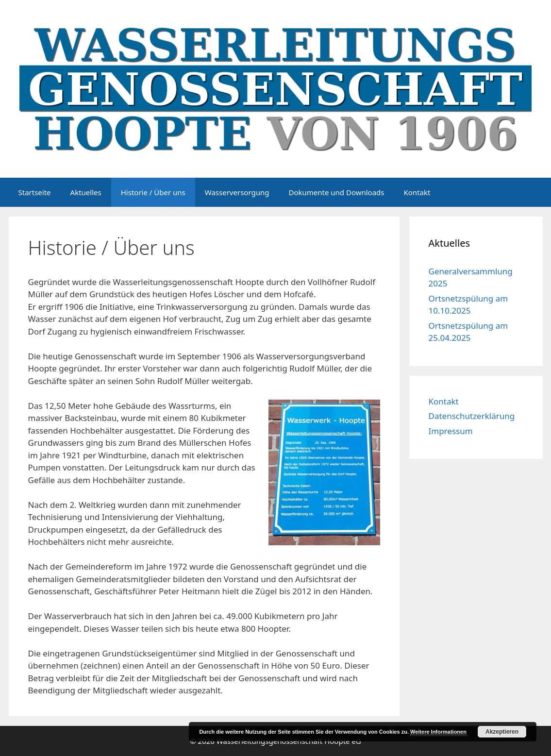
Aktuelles (86, 192)
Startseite (35, 192)
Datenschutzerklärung (472, 416)
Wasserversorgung (237, 192)
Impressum (451, 431)
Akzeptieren (502, 732)
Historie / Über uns (153, 192)
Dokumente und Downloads (336, 192)
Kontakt (417, 192)
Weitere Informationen (438, 732)
